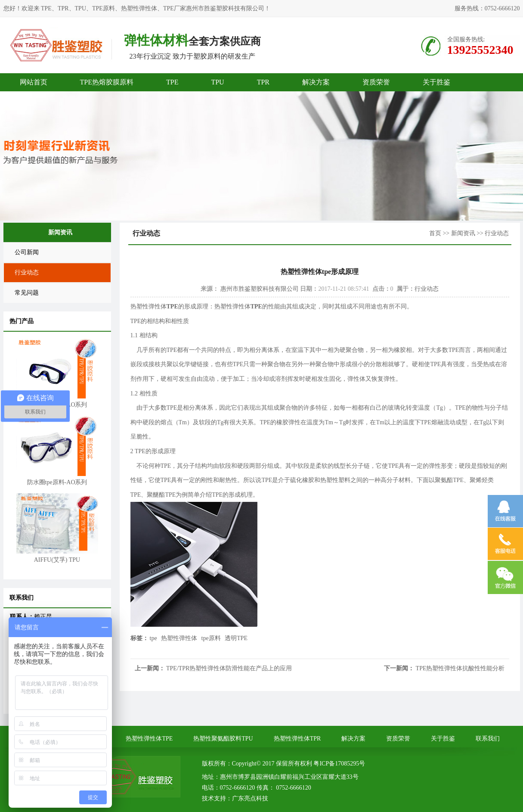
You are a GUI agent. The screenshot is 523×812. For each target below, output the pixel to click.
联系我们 (488, 739)
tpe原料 (211, 638)
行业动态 (27, 272)
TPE (172, 82)
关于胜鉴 (436, 82)
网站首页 (34, 82)
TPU (217, 82)
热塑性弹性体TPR (297, 739)
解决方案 (316, 82)
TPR (263, 82)
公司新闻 (27, 252)
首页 (435, 233)
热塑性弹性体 (179, 638)
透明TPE (236, 638)
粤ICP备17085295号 (339, 764)
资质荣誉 (376, 82)
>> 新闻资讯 (459, 233)
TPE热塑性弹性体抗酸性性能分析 (460, 668)
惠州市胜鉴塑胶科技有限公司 (260, 289)
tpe (153, 638)
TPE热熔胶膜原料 (107, 82)
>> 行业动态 (493, 233)
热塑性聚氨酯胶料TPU (223, 739)
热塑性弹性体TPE (149, 739)
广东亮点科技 (250, 798)
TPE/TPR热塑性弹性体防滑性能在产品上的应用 (229, 668)
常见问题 (27, 293)
